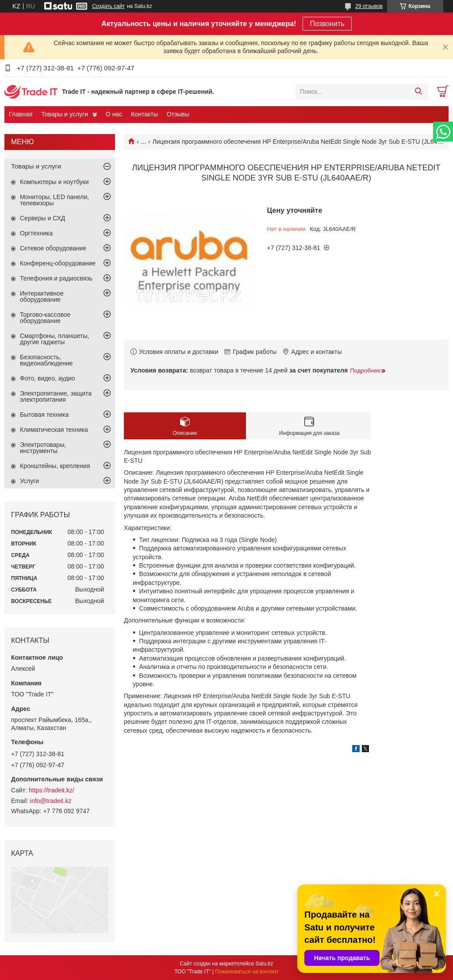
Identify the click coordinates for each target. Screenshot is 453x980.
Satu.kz (264, 964)
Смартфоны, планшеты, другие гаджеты (54, 339)
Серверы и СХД (42, 218)
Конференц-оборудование (58, 263)
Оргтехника (36, 233)
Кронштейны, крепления (55, 466)
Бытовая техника (44, 415)
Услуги (29, 481)
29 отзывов (369, 6)
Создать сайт (108, 6)
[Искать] (418, 92)
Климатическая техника (54, 430)
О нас (114, 114)
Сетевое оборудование (53, 248)
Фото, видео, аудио (48, 378)
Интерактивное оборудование (42, 296)
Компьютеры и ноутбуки (54, 182)
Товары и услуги (65, 114)
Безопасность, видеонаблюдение (46, 360)
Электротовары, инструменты (43, 448)
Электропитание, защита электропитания (56, 396)
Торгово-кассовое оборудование (45, 318)
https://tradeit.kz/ (52, 790)
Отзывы (178, 114)
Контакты (144, 114)
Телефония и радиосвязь (56, 278)
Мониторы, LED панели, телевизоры (54, 200)
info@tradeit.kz (51, 801)
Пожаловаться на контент (247, 972)
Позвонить (327, 24)
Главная (21, 114)
